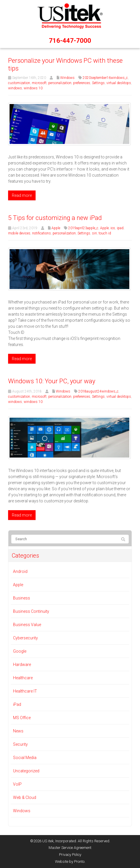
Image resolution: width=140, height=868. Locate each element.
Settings (98, 83)
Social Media (25, 758)
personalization (60, 83)
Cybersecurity (25, 638)
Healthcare (23, 678)
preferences (82, 83)
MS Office (22, 718)
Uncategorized (26, 771)
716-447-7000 (70, 41)
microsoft (39, 83)
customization (19, 83)
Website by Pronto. (70, 861)
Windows (67, 78)
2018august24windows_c (98, 391)
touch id (105, 233)
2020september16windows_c (105, 78)
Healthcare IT (25, 691)
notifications (42, 233)
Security (20, 744)
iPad (17, 704)
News (18, 731)
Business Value (27, 625)
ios (113, 228)
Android (20, 571)
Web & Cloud (25, 797)
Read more (22, 195)
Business (22, 598)
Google (20, 651)
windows (15, 88)
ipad (120, 228)
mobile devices (19, 233)
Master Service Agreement (70, 848)
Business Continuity (31, 611)
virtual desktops (119, 83)
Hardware (22, 665)
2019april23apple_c (83, 228)
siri (94, 233)
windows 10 (33, 88)
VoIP (17, 784)
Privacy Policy (70, 855)
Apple (56, 228)
